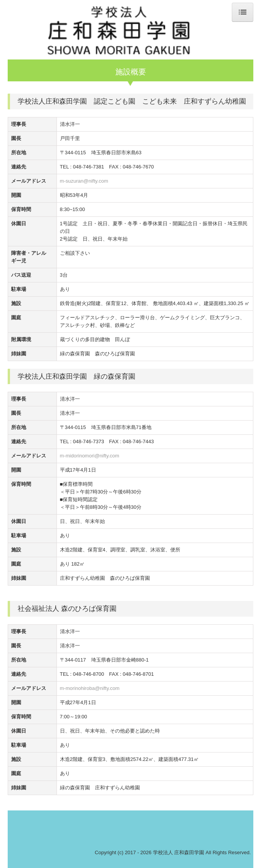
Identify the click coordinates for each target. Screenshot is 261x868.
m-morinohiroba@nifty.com (90, 688)
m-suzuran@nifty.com (84, 181)
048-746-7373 (89, 441)
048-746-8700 (89, 674)
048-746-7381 (89, 167)
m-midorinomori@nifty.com (90, 456)
